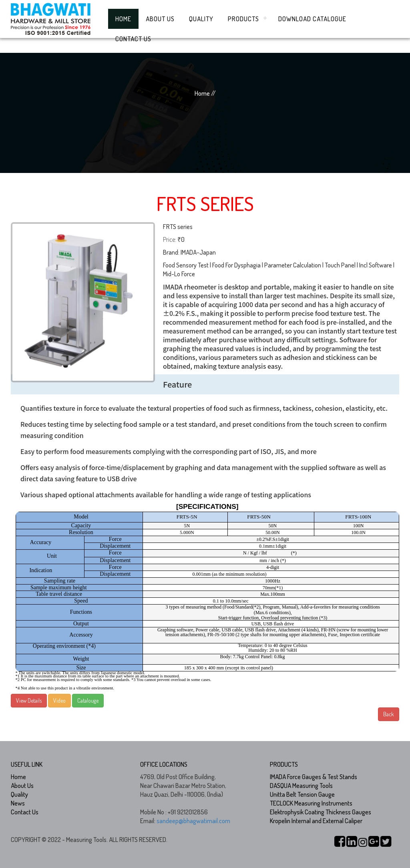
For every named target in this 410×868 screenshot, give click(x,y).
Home (123, 19)
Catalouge (88, 700)
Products (243, 19)
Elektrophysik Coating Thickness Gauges (321, 812)
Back (389, 714)
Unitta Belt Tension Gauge (302, 794)
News (18, 803)
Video (59, 700)
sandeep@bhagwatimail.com (193, 821)
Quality (201, 19)
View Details (29, 700)
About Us (160, 19)
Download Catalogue (312, 19)
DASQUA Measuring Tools (301, 786)
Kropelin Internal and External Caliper (316, 821)
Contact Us (133, 39)
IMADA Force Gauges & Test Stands (314, 777)
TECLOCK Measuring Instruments (311, 803)
